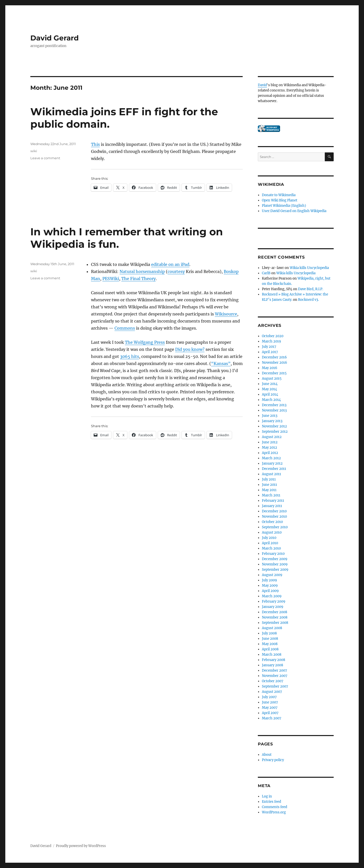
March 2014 (271, 400)
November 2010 (274, 517)
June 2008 (270, 639)
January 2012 (272, 463)
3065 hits (130, 356)
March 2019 (271, 341)
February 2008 (274, 660)
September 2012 (275, 432)
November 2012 (274, 426)
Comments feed (275, 807)
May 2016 (270, 368)
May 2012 (269, 448)
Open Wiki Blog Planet (280, 200)
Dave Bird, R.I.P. (311, 289)
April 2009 (270, 591)
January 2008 (272, 665)
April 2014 (270, 394)
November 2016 (275, 363)
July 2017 (269, 347)
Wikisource (226, 314)
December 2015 (274, 373)
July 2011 (269, 479)
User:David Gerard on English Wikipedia (294, 211)
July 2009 (269, 580)
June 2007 (270, 702)
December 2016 (274, 357)
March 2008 (272, 655)
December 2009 (275, 559)
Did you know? (190, 349)
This (95, 144)
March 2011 (271, 495)
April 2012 (270, 453)
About (267, 755)
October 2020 (273, 336)
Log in (267, 796)
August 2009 (272, 575)
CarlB (266, 273)
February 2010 (273, 554)
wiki (34, 151)
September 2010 (275, 527)
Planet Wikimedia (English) (284, 206)
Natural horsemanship (142, 271)
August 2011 (271, 474)
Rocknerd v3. (308, 300)
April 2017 (270, 352)
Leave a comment (45, 158)
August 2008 (272, 628)
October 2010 (272, 522)
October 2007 (273, 681)
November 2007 (275, 676)
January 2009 (273, 607)
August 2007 (272, 692)
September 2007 (275, 686)
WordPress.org (274, 812)
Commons (125, 328)
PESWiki (111, 279)
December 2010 (274, 511)
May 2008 (270, 644)
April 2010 (270, 543)
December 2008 (275, 612)
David (262, 85)
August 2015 (272, 379)
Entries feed (271, 802)
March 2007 (272, 718)
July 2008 (269, 633)
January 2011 (272, 506)
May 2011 (269, 490)
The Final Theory (139, 279)
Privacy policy (273, 760)
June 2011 (269, 485)
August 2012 (272, 437)
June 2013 (270, 416)
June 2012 (270, 442)
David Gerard (54, 38)
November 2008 (275, 617)
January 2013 (272, 421)
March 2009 (272, 596)
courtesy (176, 271)
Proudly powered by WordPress (81, 846)
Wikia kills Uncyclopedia (309, 268)
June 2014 (270, 384)
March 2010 (271, 548)
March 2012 (271, 458)
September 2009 (275, 570)
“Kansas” (221, 363)
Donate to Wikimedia (279, 195)
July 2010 (269, 538)
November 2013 (274, 410)
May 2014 (269, 389)
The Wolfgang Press (145, 342)
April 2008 (270, 649)
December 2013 (274, 405)
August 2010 (272, 532)
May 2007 (270, 708)
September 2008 (275, 623)
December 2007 (275, 670)
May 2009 (270, 586)
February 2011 (273, 501)
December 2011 (274, 469)
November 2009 (275, 564)
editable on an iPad (170, 264)
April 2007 (270, 713)
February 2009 (274, 601)
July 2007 (269, 697)
